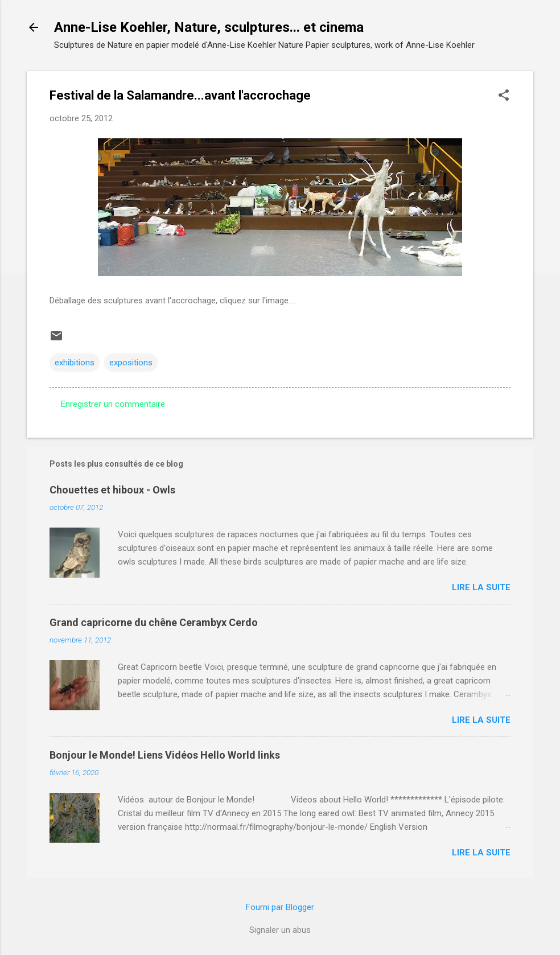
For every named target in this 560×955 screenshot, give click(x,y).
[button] (504, 96)
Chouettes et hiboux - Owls (112, 490)
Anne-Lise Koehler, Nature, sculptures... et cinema (209, 27)
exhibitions (75, 363)
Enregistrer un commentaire (113, 404)
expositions (131, 363)
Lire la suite (481, 587)
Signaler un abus (280, 930)
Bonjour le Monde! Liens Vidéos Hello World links (165, 755)
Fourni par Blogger (280, 907)
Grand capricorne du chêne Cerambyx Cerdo (154, 622)
